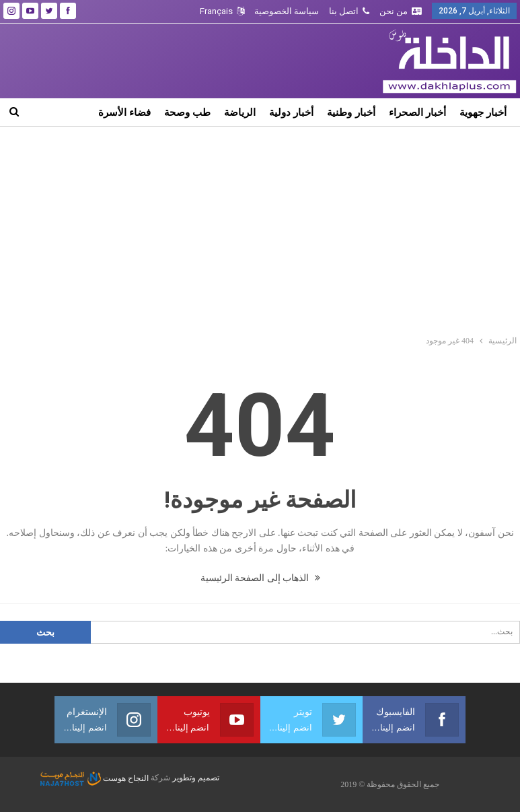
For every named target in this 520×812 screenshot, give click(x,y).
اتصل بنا (349, 11)
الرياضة (240, 112)
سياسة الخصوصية (287, 11)
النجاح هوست (95, 778)
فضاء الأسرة (124, 112)
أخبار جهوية (483, 112)
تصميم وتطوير (196, 778)
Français (222, 11)
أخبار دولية (291, 112)
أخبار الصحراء (417, 112)
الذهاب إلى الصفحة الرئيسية (260, 578)
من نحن (401, 11)
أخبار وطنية (351, 112)
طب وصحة (187, 112)
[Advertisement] (260, 228)
